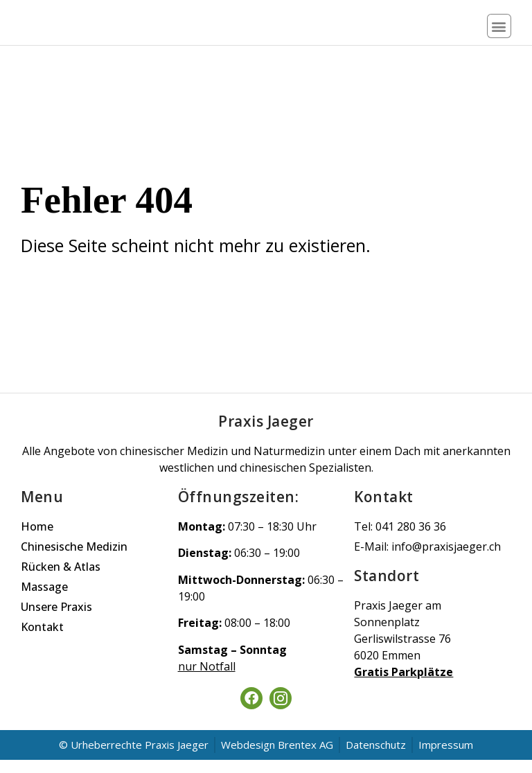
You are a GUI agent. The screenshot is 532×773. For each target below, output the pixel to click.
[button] (499, 33)
